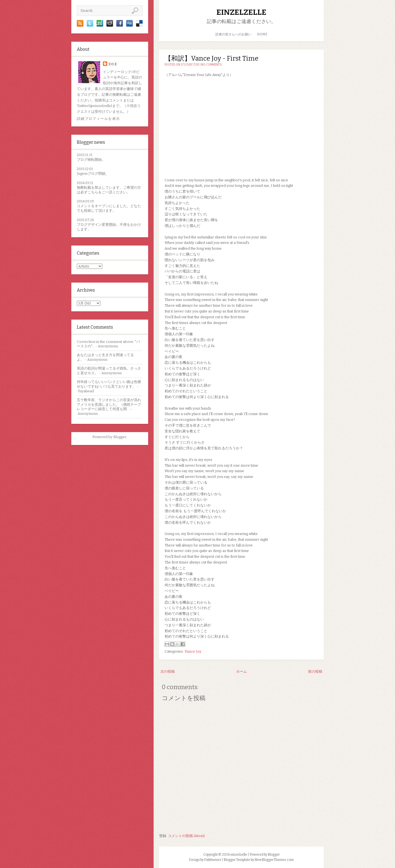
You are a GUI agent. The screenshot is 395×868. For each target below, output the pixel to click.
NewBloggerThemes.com (274, 860)
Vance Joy (193, 651)
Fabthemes (213, 860)
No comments (211, 65)
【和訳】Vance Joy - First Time (211, 58)
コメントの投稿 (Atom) (186, 836)
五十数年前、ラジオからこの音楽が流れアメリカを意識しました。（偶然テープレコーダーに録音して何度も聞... (109, 405)
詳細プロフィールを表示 (98, 119)
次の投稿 (168, 671)
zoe (113, 64)
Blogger (120, 437)
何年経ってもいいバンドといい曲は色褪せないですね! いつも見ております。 (109, 384)
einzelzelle (241, 12)
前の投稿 (315, 671)
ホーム (242, 671)
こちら (93, 192)
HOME (262, 34)
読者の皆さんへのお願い (233, 34)
